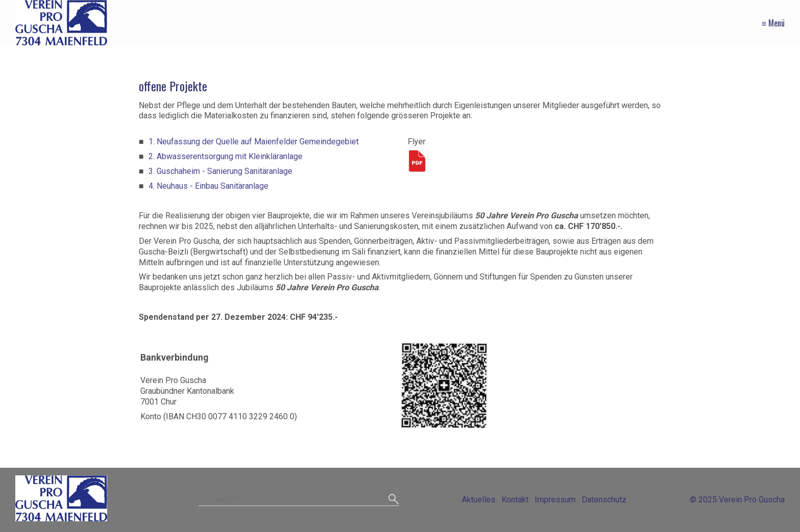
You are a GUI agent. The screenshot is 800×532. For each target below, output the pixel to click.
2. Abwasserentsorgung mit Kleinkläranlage (226, 156)
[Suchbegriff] (298, 500)
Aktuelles (479, 500)
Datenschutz (604, 500)
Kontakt (515, 500)
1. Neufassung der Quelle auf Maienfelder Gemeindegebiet (254, 142)
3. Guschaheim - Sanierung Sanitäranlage (220, 171)
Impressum (555, 500)
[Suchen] (394, 500)
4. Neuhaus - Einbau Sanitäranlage (208, 186)
